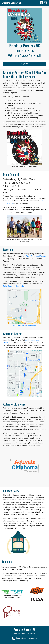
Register (25, 64)
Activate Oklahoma (28, 633)
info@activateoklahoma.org (25, 638)
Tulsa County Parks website (14, 286)
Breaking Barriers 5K (11, 3)
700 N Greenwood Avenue (36, 256)
